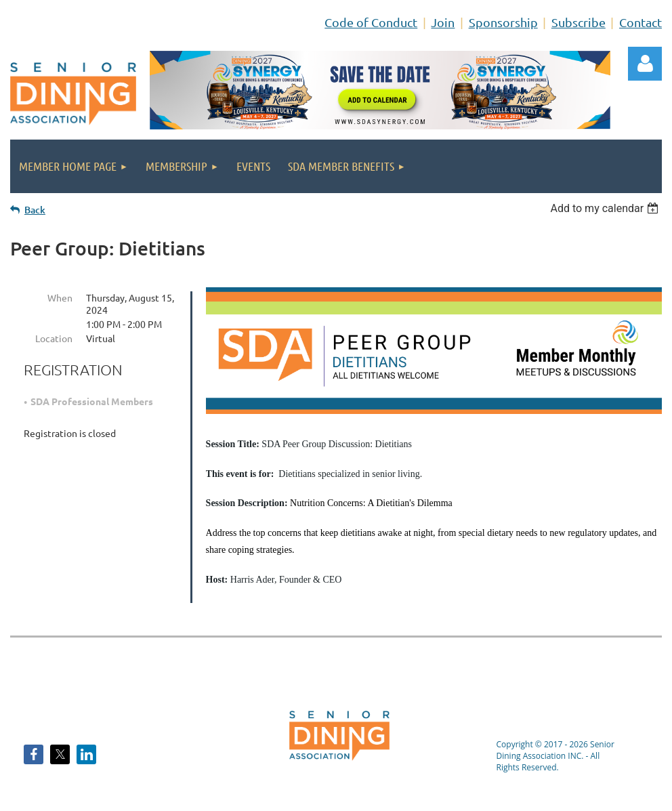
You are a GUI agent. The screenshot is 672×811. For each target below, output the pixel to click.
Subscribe (579, 22)
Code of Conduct (371, 22)
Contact (640, 22)
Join (443, 22)
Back (35, 210)
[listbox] (606, 208)
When (60, 297)
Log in (645, 64)
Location (54, 338)
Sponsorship (503, 22)
